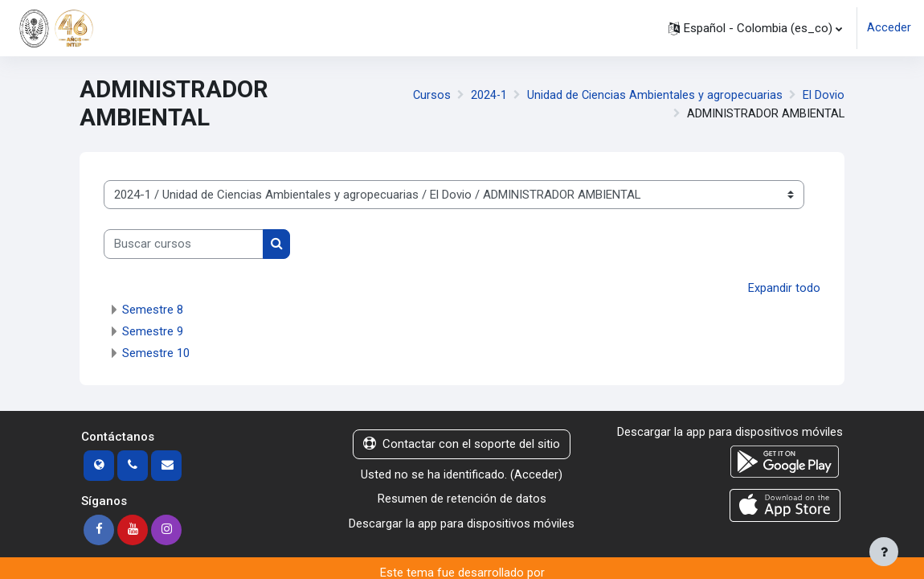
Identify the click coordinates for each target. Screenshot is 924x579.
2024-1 (488, 95)
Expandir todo (784, 288)
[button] (755, 28)
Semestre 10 (156, 353)
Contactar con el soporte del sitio (462, 444)
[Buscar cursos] (184, 244)
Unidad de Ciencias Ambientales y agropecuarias (654, 95)
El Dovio (824, 95)
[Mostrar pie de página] (884, 552)
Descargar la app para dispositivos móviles (462, 523)
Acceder (889, 28)
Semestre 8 (153, 310)
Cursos (430, 95)
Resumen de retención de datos (462, 499)
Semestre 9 (153, 331)
